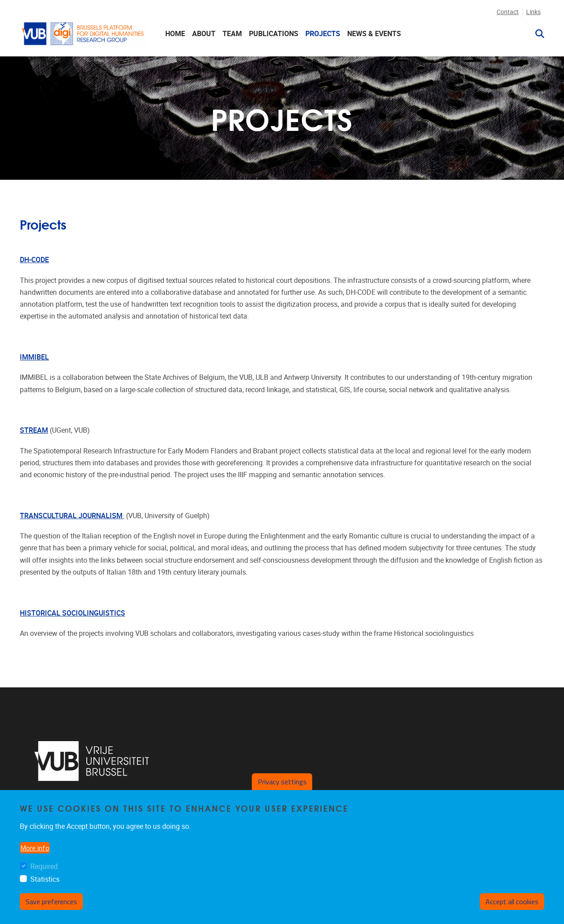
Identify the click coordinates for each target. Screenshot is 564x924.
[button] (536, 34)
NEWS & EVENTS (374, 34)
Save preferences (51, 902)
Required (44, 866)
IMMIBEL (34, 357)
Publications (274, 34)
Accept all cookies (512, 902)
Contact (508, 12)
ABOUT (204, 34)
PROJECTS (323, 34)
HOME (175, 34)
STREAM (34, 430)
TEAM (232, 34)
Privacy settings (282, 782)
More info (35, 848)
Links (533, 12)
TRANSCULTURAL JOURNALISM (72, 516)
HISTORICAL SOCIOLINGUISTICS (72, 613)
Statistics (45, 879)
